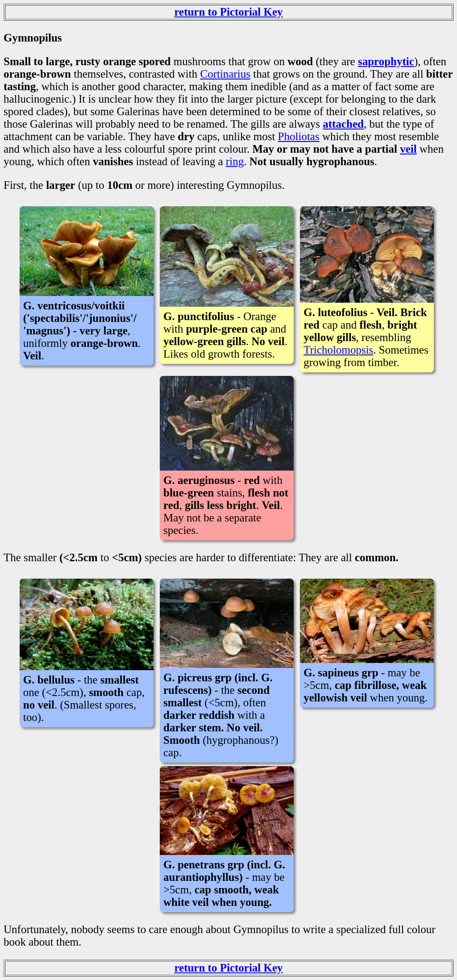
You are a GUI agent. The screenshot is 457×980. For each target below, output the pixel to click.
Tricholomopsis (338, 350)
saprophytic (386, 61)
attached (343, 124)
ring (235, 161)
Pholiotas (299, 136)
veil (408, 149)
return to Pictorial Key (228, 12)
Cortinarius (225, 74)
